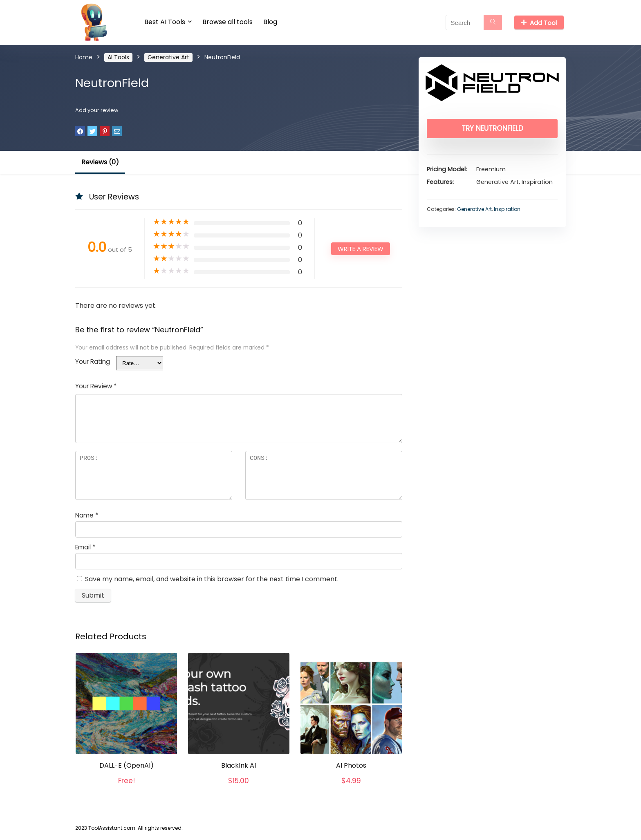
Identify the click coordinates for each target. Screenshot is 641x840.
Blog (270, 22)
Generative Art (168, 57)
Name (87, 515)
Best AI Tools (165, 22)
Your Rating (93, 362)
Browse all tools (227, 22)
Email (85, 547)
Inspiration (507, 209)
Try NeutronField (492, 128)
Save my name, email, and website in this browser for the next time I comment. (212, 579)
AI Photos (351, 765)
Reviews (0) (100, 162)
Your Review (96, 386)
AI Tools (118, 57)
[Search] (493, 22)
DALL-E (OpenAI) (127, 765)
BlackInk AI (239, 765)
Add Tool (539, 23)
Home (84, 57)
